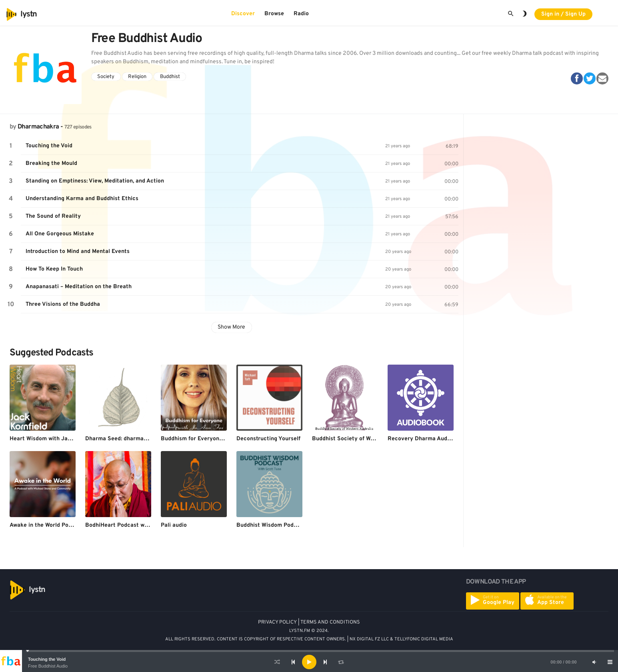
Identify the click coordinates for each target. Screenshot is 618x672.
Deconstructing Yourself (268, 439)
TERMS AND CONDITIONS (330, 622)
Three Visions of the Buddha (63, 304)
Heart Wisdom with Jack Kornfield (55, 439)
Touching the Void (47, 659)
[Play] (309, 662)
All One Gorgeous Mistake (60, 234)
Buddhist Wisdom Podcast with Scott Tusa (292, 525)
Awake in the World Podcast (46, 525)
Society (106, 77)
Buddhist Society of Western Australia (362, 439)
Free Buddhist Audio (48, 666)
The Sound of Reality (53, 216)
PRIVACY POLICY (277, 622)
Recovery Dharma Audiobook (426, 439)
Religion (137, 77)
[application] (309, 662)
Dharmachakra (38, 127)
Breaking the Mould (51, 163)
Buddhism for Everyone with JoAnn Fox (213, 439)
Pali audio (174, 525)
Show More (231, 327)
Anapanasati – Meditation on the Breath (79, 287)
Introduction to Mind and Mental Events (78, 252)
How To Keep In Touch (54, 269)
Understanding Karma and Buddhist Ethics (82, 199)
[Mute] (594, 662)
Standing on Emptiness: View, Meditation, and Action (95, 181)
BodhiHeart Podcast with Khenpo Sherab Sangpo (150, 525)
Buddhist (170, 77)
